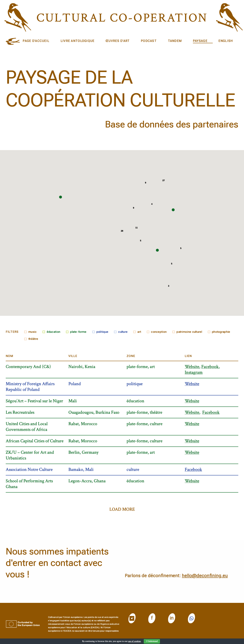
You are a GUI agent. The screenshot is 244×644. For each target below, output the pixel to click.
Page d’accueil (36, 41)
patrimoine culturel (189, 332)
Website (192, 367)
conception (159, 332)
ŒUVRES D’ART (118, 41)
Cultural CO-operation (122, 18)
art (139, 332)
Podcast (149, 41)
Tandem (175, 41)
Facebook (210, 367)
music (33, 332)
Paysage (200, 41)
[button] (173, 210)
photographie (221, 332)
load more (122, 509)
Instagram (194, 372)
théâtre (33, 339)
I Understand (152, 641)
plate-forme (78, 332)
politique (102, 332)
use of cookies (134, 641)
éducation (54, 332)
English (226, 41)
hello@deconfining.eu (205, 576)
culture (123, 332)
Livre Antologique (78, 41)
